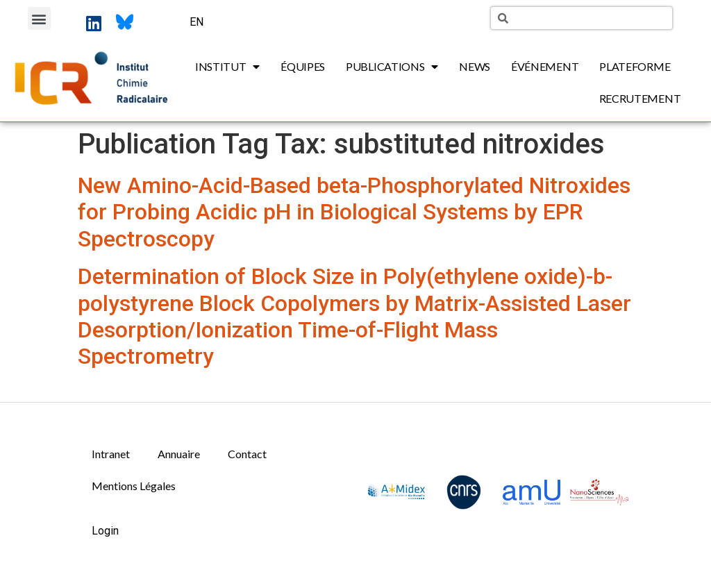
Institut (227, 67)
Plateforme (635, 66)
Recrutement (640, 98)
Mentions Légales (134, 486)
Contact (247, 454)
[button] (39, 18)
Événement (545, 66)
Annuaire (179, 454)
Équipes (303, 66)
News (475, 66)
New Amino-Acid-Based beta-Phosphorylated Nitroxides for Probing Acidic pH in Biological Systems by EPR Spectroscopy (354, 212)
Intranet (111, 454)
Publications (392, 67)
